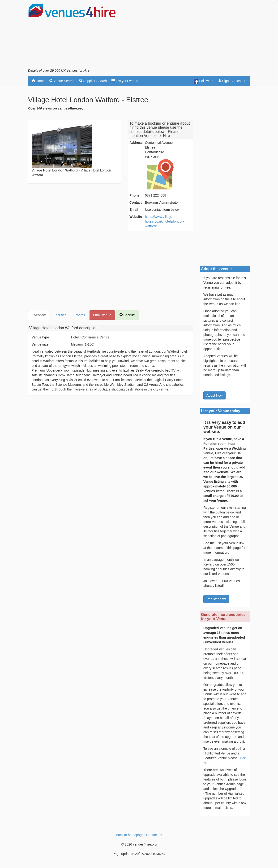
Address (136, 143)
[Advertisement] (195, 36)
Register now (216, 599)
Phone (135, 195)
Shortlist (127, 315)
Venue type (40, 337)
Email (134, 210)
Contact (136, 202)
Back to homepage (130, 835)
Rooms (80, 315)
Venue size (40, 344)
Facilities (60, 315)
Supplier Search (93, 81)
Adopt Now (214, 395)
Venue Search (62, 81)
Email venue (102, 315)
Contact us (154, 835)
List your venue (125, 81)
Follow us (203, 81)
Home (38, 81)
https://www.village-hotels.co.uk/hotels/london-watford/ (165, 221)
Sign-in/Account (232, 81)
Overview (39, 315)
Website (136, 217)
